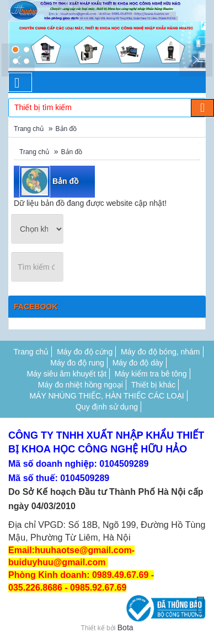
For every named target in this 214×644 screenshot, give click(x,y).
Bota (125, 627)
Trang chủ (29, 129)
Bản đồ (66, 129)
